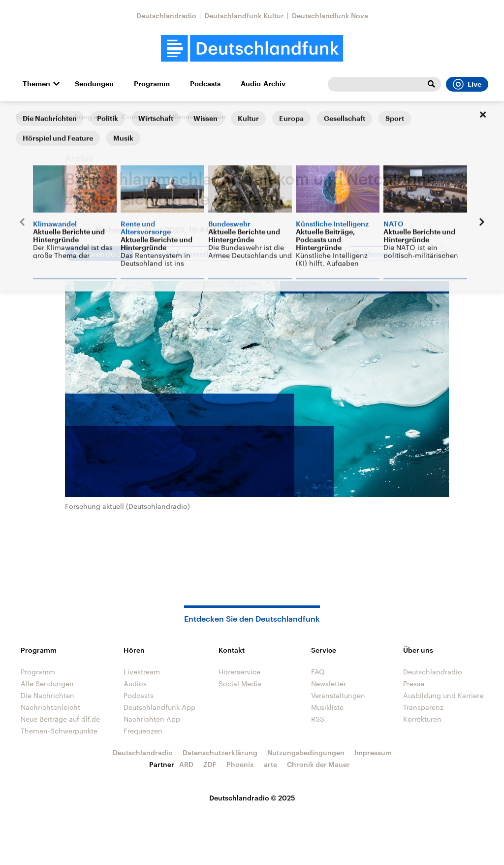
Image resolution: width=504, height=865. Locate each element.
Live (467, 84)
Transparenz (423, 707)
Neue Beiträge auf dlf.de (60, 719)
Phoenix (240, 764)
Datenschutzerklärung (220, 752)
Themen (36, 84)
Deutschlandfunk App (159, 707)
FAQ (318, 672)
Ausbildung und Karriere (443, 695)
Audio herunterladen (190, 254)
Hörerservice (239, 672)
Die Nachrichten (47, 695)
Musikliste (327, 707)
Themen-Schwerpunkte (59, 731)
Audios (135, 683)
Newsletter (329, 683)
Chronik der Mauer (318, 764)
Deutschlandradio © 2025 (252, 798)
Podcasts (205, 84)
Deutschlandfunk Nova (330, 16)
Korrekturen (422, 719)
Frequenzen (143, 731)
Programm (152, 84)
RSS (318, 719)
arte (270, 764)
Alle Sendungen (47, 683)
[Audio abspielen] (99, 254)
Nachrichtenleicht (50, 707)
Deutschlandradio (166, 16)
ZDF (210, 764)
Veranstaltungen (338, 695)
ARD (186, 764)
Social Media (240, 683)
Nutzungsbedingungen (306, 752)
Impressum (373, 752)
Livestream (142, 672)
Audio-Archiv (263, 84)
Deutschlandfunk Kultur (244, 16)
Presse (414, 683)
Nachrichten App (152, 719)
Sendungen (94, 84)
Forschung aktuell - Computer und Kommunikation (141, 117)
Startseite (31, 116)
